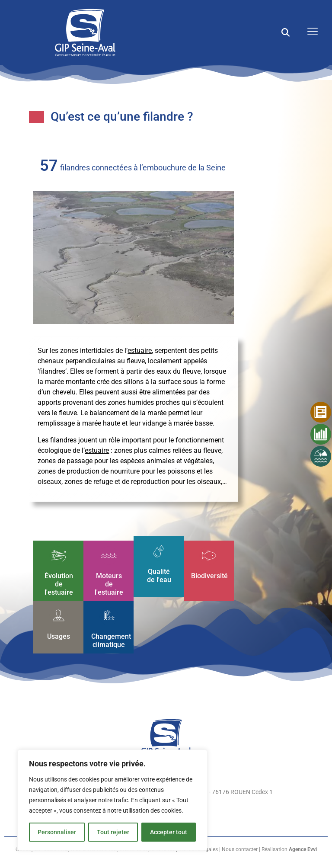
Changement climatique (111, 641)
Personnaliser (57, 832)
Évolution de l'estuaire (58, 584)
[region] (112, 800)
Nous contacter (240, 849)
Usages (59, 636)
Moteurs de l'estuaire (109, 584)
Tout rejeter (113, 832)
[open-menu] (310, 32)
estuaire (140, 351)
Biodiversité (209, 575)
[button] (286, 32)
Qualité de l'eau (159, 575)
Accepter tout (169, 832)
